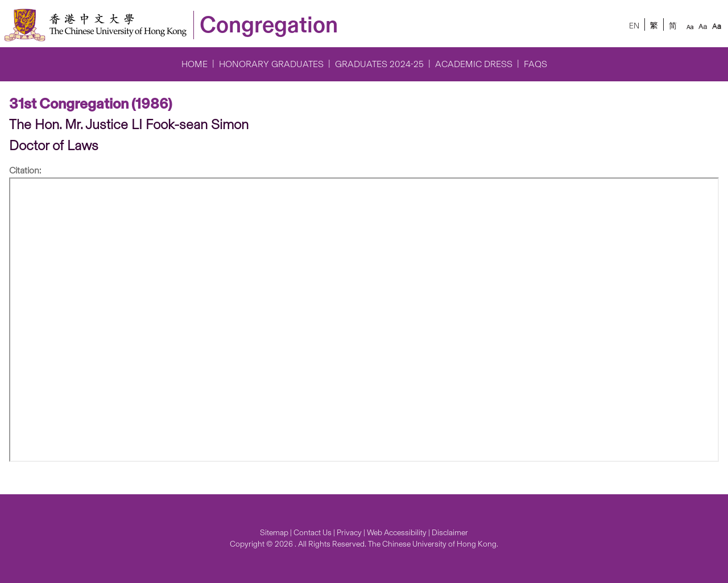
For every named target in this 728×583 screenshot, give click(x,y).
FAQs (535, 64)
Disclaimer (450, 533)
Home (195, 64)
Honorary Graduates (271, 64)
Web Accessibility (397, 533)
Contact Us (313, 533)
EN (634, 26)
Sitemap (274, 533)
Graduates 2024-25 (379, 64)
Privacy (349, 533)
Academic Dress (474, 64)
